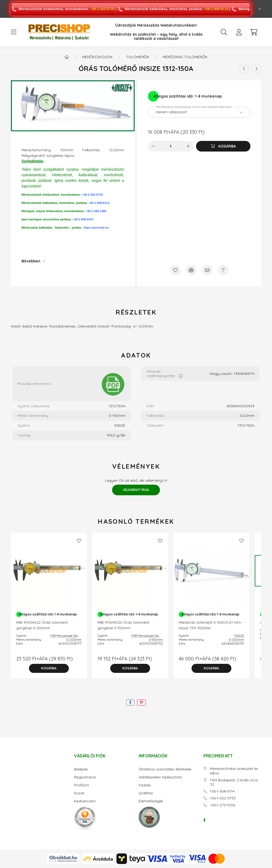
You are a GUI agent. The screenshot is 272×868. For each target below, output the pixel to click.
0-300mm (236, 640)
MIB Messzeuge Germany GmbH (73, 636)
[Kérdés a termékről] (223, 270)
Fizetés (145, 785)
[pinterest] (141, 703)
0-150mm (156, 640)
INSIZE (239, 636)
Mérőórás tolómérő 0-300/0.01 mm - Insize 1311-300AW (211, 625)
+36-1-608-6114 (216, 9)
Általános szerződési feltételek (165, 769)
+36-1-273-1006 (222, 805)
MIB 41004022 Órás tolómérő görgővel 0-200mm (42, 625)
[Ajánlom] (207, 270)
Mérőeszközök (97, 57)
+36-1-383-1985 (96, 211)
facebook (205, 820)
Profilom (82, 785)
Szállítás (146, 793)
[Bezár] (260, 9)
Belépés (81, 769)
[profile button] (239, 32)
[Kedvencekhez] (175, 270)
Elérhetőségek (151, 801)
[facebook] (130, 703)
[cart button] (254, 32)
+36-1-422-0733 (102, 9)
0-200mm (74, 640)
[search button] (224, 32)
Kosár (79, 793)
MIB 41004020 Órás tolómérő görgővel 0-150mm (123, 625)
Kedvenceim (85, 801)
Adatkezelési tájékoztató (160, 777)
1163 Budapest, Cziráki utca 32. (234, 782)
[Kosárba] (223, 146)
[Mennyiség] (171, 146)
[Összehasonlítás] (191, 270)
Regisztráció (85, 777)
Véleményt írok (136, 490)
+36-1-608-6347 (83, 219)
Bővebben (31, 261)
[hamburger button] (14, 32)
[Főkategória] (67, 57)
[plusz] (188, 146)
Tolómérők (138, 57)
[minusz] (153, 146)
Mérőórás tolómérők (185, 57)
